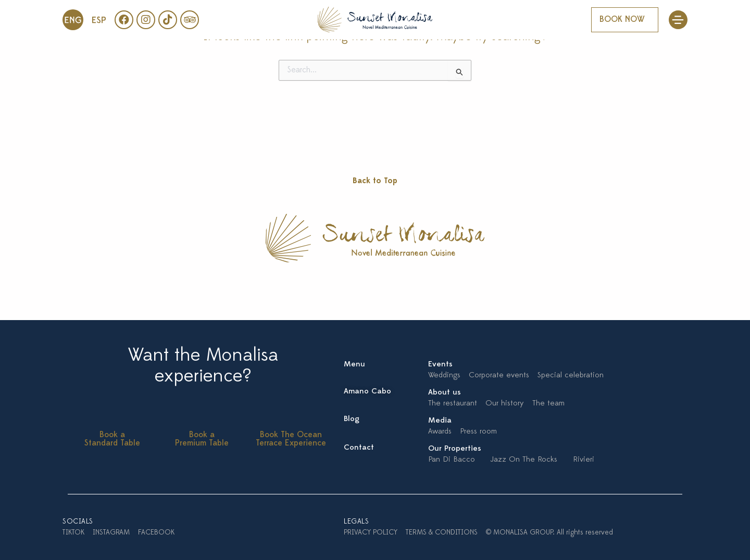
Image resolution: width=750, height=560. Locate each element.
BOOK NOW (622, 20)
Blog (352, 419)
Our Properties (455, 449)
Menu (354, 365)
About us (445, 393)
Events (440, 365)
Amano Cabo (367, 392)
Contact (359, 448)
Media (440, 421)
